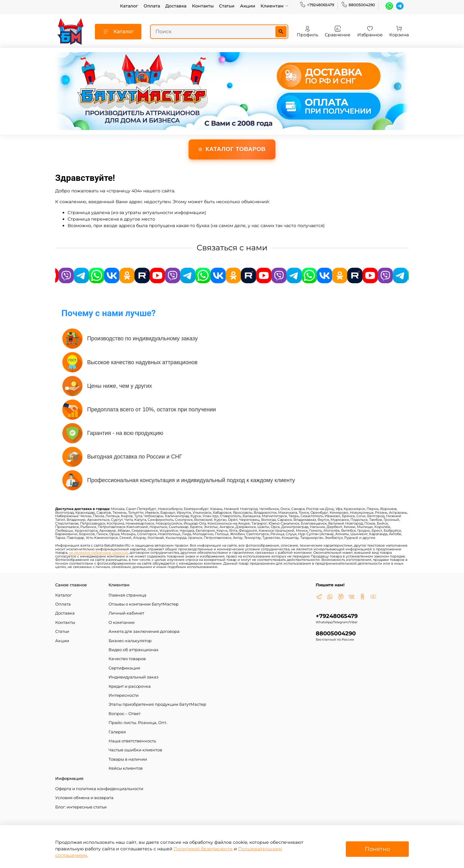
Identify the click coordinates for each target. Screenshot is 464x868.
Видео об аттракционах (134, 650)
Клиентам (275, 6)
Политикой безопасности (203, 849)
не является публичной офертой (98, 553)
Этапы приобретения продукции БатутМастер (157, 704)
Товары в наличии (128, 759)
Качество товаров (127, 659)
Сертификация (124, 668)
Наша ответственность (132, 741)
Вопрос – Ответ (125, 714)
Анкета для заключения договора (144, 631)
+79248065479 (317, 5)
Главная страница (127, 595)
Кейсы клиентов (126, 768)
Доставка (176, 6)
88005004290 (358, 5)
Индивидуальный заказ (134, 677)
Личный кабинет (126, 613)
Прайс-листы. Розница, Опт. (138, 723)
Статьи (227, 6)
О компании (122, 622)
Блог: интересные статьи (81, 807)
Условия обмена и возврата (84, 798)
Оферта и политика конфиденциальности (99, 789)
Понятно (377, 849)
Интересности (124, 695)
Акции (248, 6)
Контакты (203, 6)
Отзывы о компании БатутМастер (144, 604)
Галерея (117, 732)
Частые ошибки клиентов (135, 750)
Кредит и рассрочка (130, 686)
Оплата (152, 6)
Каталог (129, 6)
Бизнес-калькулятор (130, 641)
